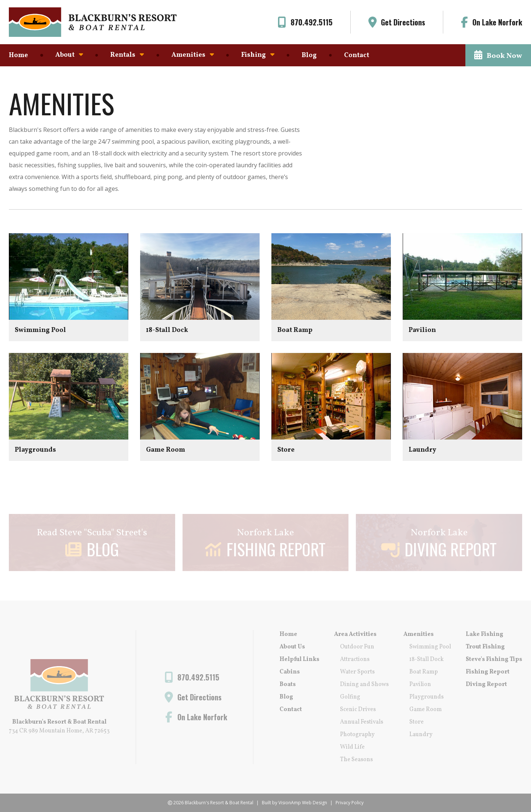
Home (18, 55)
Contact (357, 55)
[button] (498, 55)
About (69, 55)
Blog (309, 55)
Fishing (258, 55)
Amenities (193, 55)
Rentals (127, 55)
